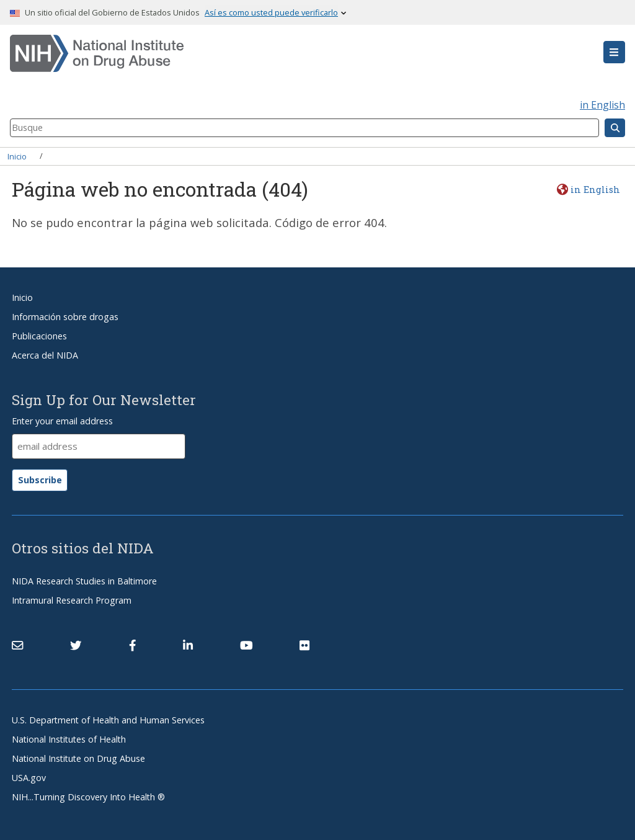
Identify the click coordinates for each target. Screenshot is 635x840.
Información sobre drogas (65, 317)
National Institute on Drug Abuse (78, 758)
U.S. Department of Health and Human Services (108, 720)
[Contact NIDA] (17, 645)
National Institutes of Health (69, 739)
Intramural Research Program (72, 600)
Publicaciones (39, 336)
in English (602, 105)
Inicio (17, 156)
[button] (614, 52)
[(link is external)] (76, 645)
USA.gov (29, 778)
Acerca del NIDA (45, 355)
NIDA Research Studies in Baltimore (84, 581)
